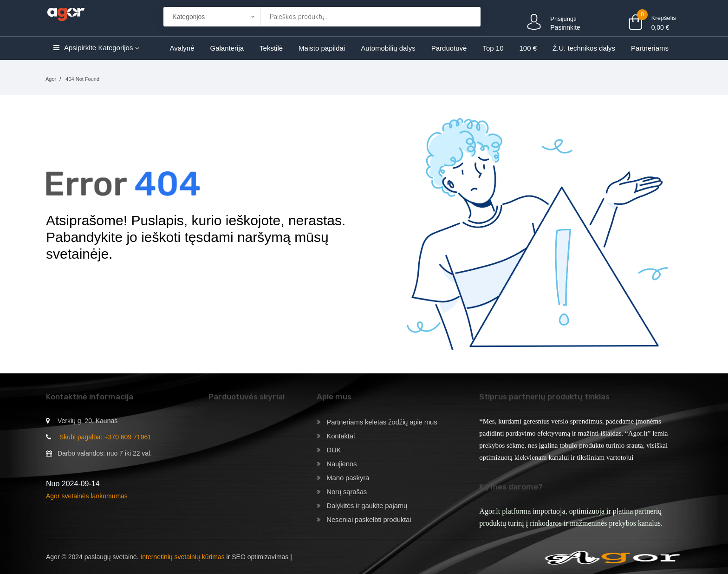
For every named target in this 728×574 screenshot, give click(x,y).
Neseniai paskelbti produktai (369, 519)
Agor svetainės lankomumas (87, 496)
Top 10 (493, 48)
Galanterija (227, 48)
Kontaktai (341, 436)
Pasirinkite (565, 27)
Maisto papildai (322, 48)
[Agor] (66, 13)
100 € (528, 48)
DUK (334, 450)
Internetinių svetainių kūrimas (182, 557)
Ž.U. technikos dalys (584, 48)
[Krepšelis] (468, 17)
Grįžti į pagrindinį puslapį (105, 287)
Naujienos (341, 464)
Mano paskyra (348, 478)
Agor (51, 79)
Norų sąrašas (347, 492)
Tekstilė (271, 48)
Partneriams (650, 48)
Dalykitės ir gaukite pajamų (367, 506)
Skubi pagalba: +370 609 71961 (105, 437)
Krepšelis (664, 18)
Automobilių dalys (388, 48)
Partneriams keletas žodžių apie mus (382, 422)
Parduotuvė (449, 48)
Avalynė (182, 48)
